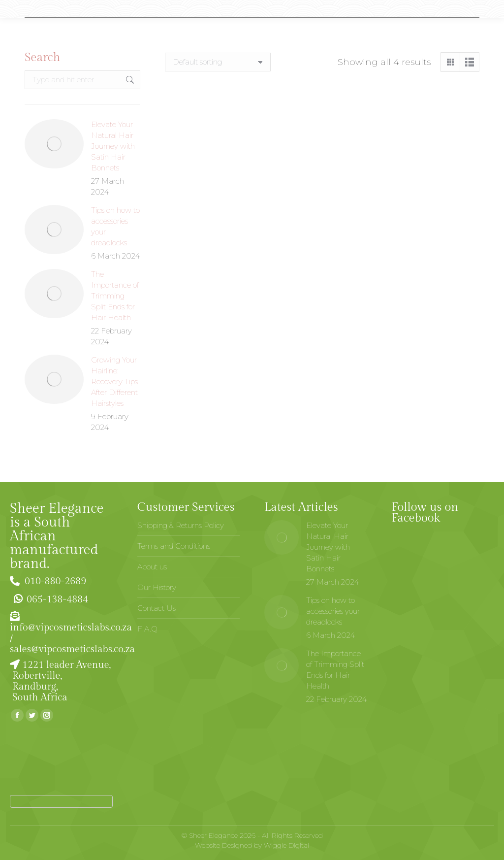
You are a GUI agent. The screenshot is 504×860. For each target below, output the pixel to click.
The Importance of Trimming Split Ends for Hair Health (115, 296)
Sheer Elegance (213, 835)
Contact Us (157, 608)
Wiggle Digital (286, 845)
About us (152, 567)
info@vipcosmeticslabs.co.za (71, 628)
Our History (157, 587)
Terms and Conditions (174, 546)
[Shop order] (218, 62)
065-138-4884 (49, 599)
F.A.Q (147, 629)
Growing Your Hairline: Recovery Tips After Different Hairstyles (114, 381)
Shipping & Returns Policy (181, 525)
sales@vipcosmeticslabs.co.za (72, 649)
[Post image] (54, 144)
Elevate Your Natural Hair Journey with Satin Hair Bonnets (113, 146)
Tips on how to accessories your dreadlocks (115, 226)
